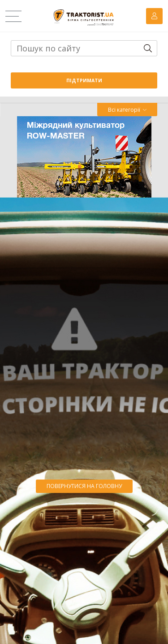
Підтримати (84, 80)
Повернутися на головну (84, 486)
